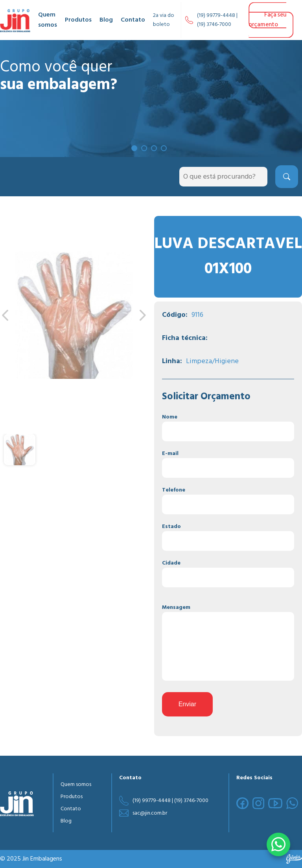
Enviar (187, 704)
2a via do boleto (164, 20)
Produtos (78, 20)
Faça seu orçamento (267, 20)
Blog (106, 20)
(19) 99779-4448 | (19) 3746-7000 (217, 20)
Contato (133, 20)
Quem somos (48, 20)
